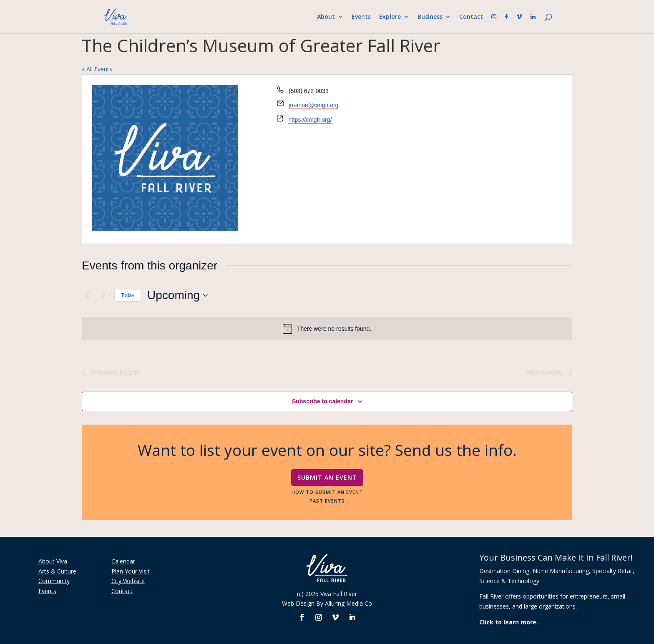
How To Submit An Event (327, 492)
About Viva (53, 561)
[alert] (327, 329)
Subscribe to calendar (322, 401)
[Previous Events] (87, 295)
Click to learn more (508, 622)
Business (430, 17)
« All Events (97, 69)
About (326, 17)
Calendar (123, 561)
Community (54, 581)
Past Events (327, 501)
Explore (390, 17)
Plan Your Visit (131, 571)
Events (361, 17)
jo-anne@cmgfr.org (313, 105)
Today (128, 295)
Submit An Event (327, 477)
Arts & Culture (57, 571)
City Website (128, 581)
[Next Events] (103, 295)
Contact (471, 17)
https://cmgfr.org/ (310, 120)
